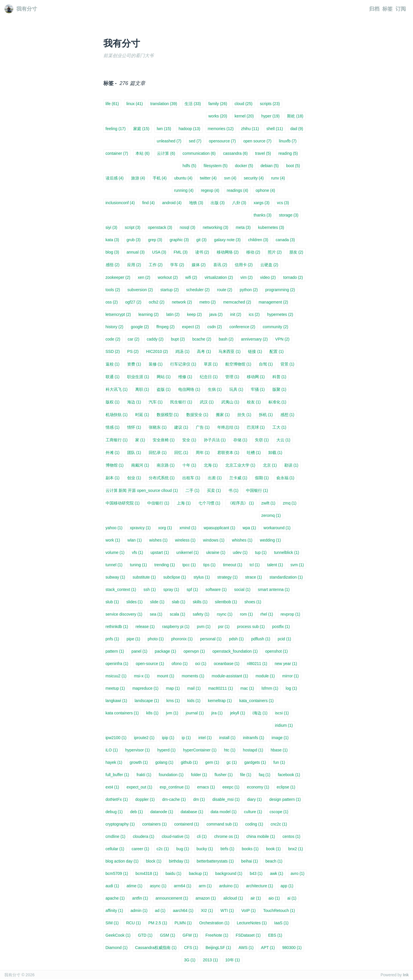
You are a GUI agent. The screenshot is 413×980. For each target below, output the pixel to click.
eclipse (286, 787)
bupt (178, 339)
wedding (271, 540)
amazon (206, 898)
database (192, 812)
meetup (115, 688)
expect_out (139, 787)
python (249, 290)
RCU (133, 923)
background (229, 873)
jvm (172, 713)
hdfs (189, 166)
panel (139, 651)
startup (170, 290)
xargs (262, 203)
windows (214, 540)
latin (173, 314)
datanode (162, 812)
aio (274, 898)
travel (263, 153)
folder (199, 775)
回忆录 (158, 453)
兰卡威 (238, 478)
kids (194, 701)
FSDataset (248, 935)
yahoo (114, 528)
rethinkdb (117, 627)
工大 (279, 427)
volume (115, 552)
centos (291, 836)
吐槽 (254, 453)
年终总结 (228, 427)
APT (268, 948)
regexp (210, 190)
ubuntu (183, 178)
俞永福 (285, 478)
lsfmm (270, 688)
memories (221, 129)
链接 (255, 351)
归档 (374, 9)
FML (181, 252)
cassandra (235, 153)
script (133, 227)
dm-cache (174, 799)
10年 (233, 960)
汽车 (156, 402)
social (242, 589)
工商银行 (117, 440)
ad (160, 911)
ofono (180, 664)
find (148, 203)
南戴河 (140, 465)
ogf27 (133, 302)
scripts (270, 104)
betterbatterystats (215, 861)
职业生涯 (138, 377)
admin (139, 911)
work (113, 540)
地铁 (196, 203)
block (154, 861)
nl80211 (257, 664)
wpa (249, 528)
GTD (145, 935)
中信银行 (158, 503)
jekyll (238, 713)
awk (277, 873)
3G (190, 960)
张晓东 (158, 427)
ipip (168, 738)
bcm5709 (117, 873)
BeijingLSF (218, 948)
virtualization (219, 277)
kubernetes (271, 227)
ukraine (216, 552)
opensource (222, 141)
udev (240, 552)
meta (243, 227)
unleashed (169, 141)
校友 (254, 402)
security (254, 178)
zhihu (250, 129)
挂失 (244, 415)
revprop (290, 614)
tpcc (189, 565)
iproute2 (144, 738)
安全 (189, 440)
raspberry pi (176, 627)
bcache (202, 339)
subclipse (175, 577)
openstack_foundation (235, 651)
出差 (215, 478)
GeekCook (118, 935)
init (236, 314)
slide (157, 602)
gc (232, 762)
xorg (165, 528)
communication (199, 153)
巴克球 (256, 427)
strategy (227, 577)
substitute (144, 577)
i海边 (260, 713)
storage (289, 215)
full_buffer (117, 775)
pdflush (261, 639)
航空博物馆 (238, 364)
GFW (190, 935)
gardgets (255, 762)
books (250, 849)
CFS (191, 948)
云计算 (166, 153)
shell (275, 129)
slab (179, 602)
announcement (172, 898)
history (115, 327)
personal (211, 639)
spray (171, 589)
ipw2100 (116, 738)
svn (230, 178)
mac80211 (220, 688)
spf (192, 589)
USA (159, 252)
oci (201, 664)
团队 (134, 453)
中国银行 (257, 490)
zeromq (271, 515)
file (246, 775)
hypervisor (137, 750)
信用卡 (244, 265)
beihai (249, 861)
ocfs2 (156, 302)
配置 (277, 351)
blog (112, 252)
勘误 (291, 465)
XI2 (207, 911)
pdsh (236, 639)
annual (136, 252)
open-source (150, 664)
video (268, 277)
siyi (112, 227)
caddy (155, 339)
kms (173, 701)
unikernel (187, 552)
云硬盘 (269, 265)
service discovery (124, 614)
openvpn (194, 651)
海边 (134, 402)
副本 (113, 478)
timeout (233, 565)
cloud (243, 104)
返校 (113, 364)
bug (183, 849)
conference (242, 327)
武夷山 (230, 402)
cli (202, 836)
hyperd (166, 750)
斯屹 (295, 116)
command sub (222, 824)
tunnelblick (287, 552)
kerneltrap (220, 701)
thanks (263, 215)
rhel (267, 614)
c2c (163, 849)
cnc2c (279, 824)
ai (292, 898)
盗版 (164, 389)
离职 (142, 389)
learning (149, 314)
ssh (150, 589)
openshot (277, 651)
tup (261, 552)
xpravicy (140, 528)
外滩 (113, 453)
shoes (253, 602)
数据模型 (168, 415)
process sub (251, 627)
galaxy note (227, 240)
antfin (140, 898)
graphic (179, 240)
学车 (177, 265)
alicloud (233, 898)
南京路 (166, 465)
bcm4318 (147, 873)
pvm (204, 627)
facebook (289, 775)
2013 (210, 960)
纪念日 (209, 377)
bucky (205, 849)
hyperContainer (200, 750)
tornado (293, 277)
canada (285, 240)
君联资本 (228, 453)
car (133, 339)
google (140, 327)
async (158, 886)
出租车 (191, 478)
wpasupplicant (220, 528)
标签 (387, 9)
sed (195, 141)
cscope (279, 812)
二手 (192, 490)
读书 (202, 252)
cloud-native (176, 836)
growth (139, 762)
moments (193, 676)
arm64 (183, 886)
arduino (229, 886)
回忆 (181, 453)
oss (112, 302)
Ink (406, 975)
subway (115, 577)
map (173, 688)
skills (200, 602)
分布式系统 (162, 478)
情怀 (134, 427)
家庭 (141, 129)
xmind (188, 528)
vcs (283, 203)
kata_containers (257, 701)
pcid (284, 639)
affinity (114, 911)
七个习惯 (209, 503)
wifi (191, 277)
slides (134, 602)
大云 (283, 440)
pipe (133, 639)
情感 (113, 427)
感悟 (113, 265)
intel (205, 738)
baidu (173, 873)
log (291, 688)
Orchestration (214, 923)
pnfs (112, 639)
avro (298, 873)
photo (156, 639)
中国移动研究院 (123, 503)
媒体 (199, 265)
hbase (279, 750)
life (112, 104)
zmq (290, 503)
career (140, 849)
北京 (270, 465)
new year (286, 664)
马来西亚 (229, 351)
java (216, 314)
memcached (237, 302)
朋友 (296, 252)
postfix (281, 627)
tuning (138, 565)
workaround (277, 528)
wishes (158, 540)
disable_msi (226, 799)
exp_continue (174, 787)
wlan (135, 540)
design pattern (285, 799)
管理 (232, 377)
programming (280, 290)
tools (113, 290)
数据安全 (197, 415)
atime (134, 886)
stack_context (121, 589)
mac (247, 688)
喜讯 (220, 265)
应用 (134, 265)
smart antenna (274, 589)
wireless (185, 540)
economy (258, 787)
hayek (114, 762)
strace (254, 577)
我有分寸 (21, 9)
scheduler (198, 290)
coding (254, 824)
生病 (215, 389)
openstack (160, 227)
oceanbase (227, 664)
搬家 (223, 415)
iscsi (282, 713)
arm (205, 886)
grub (134, 240)
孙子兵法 (215, 440)
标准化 (277, 402)
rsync (225, 614)
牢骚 (258, 389)
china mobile (261, 836)
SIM (112, 923)
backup (198, 873)
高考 (204, 351)
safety (201, 614)
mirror (290, 676)
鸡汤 (182, 351)
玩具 (236, 389)
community (275, 327)
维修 (185, 377)
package (165, 651)
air (256, 898)
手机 (160, 178)
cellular (115, 849)
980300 (292, 948)
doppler (145, 799)
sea (156, 614)
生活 (193, 104)
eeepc (231, 787)
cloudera (144, 836)
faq (264, 775)
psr (224, 627)
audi (112, 886)
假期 (262, 478)
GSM (167, 935)
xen (144, 277)
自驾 (266, 364)
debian (270, 166)
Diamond (117, 948)
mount (166, 676)
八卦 (239, 203)
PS (133, 351)
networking (215, 227)
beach (274, 861)
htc (230, 750)
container (117, 153)
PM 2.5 (158, 923)
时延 (142, 415)
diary (254, 799)
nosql (187, 227)
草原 (211, 364)
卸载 (275, 453)
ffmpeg (166, 327)
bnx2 (295, 849)
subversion (140, 290)
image (280, 738)
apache (115, 898)
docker (244, 166)
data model (224, 812)
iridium (284, 725)
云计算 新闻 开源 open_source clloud (142, 490)
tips (209, 565)
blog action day (122, 861)
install (227, 738)
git (201, 240)
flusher (224, 775)
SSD (113, 351)
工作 (156, 265)
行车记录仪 (183, 364)
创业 (134, 478)
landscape (147, 701)
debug (114, 812)
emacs (206, 787)
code (113, 339)
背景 (287, 364)
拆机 (266, 415)
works (218, 116)
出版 (218, 203)
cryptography (120, 824)
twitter (208, 178)
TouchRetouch (279, 911)
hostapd (253, 750)
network (182, 302)
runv (278, 178)
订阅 (401, 9)
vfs (138, 552)
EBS (275, 935)
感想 (287, 415)
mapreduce (145, 688)
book (273, 849)
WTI (227, 911)
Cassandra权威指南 (156, 948)
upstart (160, 552)
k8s (152, 713)
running (184, 190)
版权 (113, 402)
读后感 (115, 178)
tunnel (114, 565)
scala (177, 614)
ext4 (112, 787)
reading (288, 153)
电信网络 (189, 389)
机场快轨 (117, 415)
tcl (255, 565)
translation (164, 104)
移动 (253, 252)
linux (135, 104)
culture (253, 812)
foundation (171, 775)
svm (297, 565)
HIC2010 (157, 351)
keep (194, 314)
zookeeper (118, 277)
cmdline (116, 836)
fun (279, 762)
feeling (116, 129)
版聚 (279, 389)
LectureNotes (252, 923)
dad (297, 129)
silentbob (226, 602)
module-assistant (230, 676)
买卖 (214, 490)
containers (154, 824)
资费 (134, 364)
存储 (240, 440)
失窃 (262, 440)
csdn (215, 327)
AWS (246, 948)
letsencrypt (118, 314)
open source (257, 141)
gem (212, 762)
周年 (203, 453)
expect (191, 327)
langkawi (116, 701)
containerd (187, 824)
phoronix (182, 639)
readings (237, 190)
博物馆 (115, 465)
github (189, 762)
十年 (189, 465)
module (265, 676)
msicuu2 (116, 676)
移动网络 (228, 252)
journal (195, 713)
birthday (179, 861)
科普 (279, 377)
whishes (242, 540)
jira (217, 713)
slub (112, 602)
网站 (164, 377)
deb (136, 812)
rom (246, 614)
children (258, 240)
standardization (286, 577)
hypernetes (280, 314)
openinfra (117, 664)
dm (199, 799)
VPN (282, 339)
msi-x (142, 676)
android (172, 203)
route (225, 290)
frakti (144, 775)
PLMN (183, 923)
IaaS (281, 923)
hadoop (189, 129)
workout (168, 277)
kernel (244, 116)
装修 (156, 364)
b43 (256, 873)
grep (155, 240)
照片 (275, 252)
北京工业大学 (240, 465)
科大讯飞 (117, 389)
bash (226, 339)
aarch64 (183, 911)
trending (165, 565)
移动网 (256, 377)
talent (275, 565)
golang (164, 762)
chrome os (226, 836)
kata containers (122, 713)
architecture (259, 886)
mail (194, 688)
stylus (202, 577)
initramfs (253, 738)
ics (254, 314)
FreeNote (217, 935)
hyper (270, 116)
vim (247, 277)
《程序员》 (241, 503)
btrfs (227, 849)
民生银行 (181, 402)
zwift (268, 503)
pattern (115, 651)
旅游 (138, 178)
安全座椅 (164, 440)
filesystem (216, 166)
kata (112, 240)
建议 (181, 427)
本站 (142, 153)
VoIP (249, 911)
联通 (113, 377)
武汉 (207, 402)
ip (186, 738)
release (145, 627)
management (273, 302)
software (216, 589)
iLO (112, 750)
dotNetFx (117, 799)
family (218, 104)
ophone (265, 190)
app (287, 886)
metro (208, 302)
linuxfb (288, 141)
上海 (184, 503)
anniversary (254, 339)
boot (293, 166)
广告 (203, 427)
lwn (164, 129)
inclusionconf (120, 203)
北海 (211, 465)
